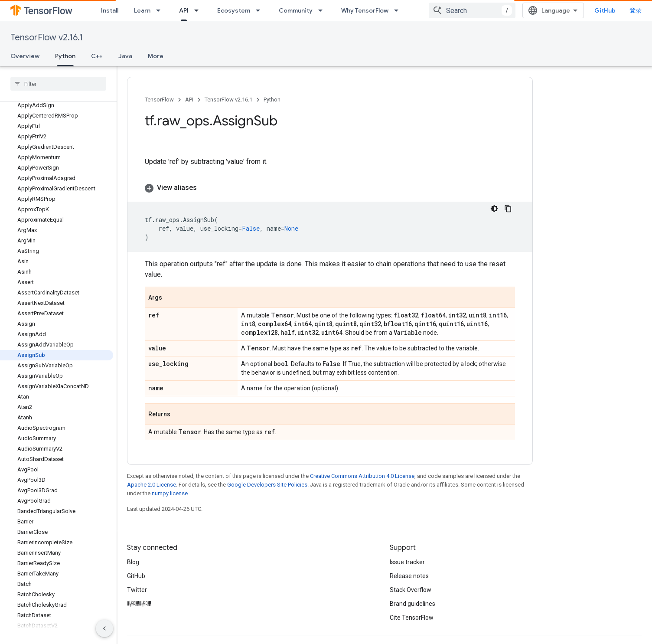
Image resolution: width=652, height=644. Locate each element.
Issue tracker (407, 552)
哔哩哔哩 (139, 593)
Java (125, 56)
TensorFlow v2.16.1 (47, 38)
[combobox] (553, 10)
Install (110, 10)
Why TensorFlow (365, 10)
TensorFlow (159, 100)
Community (296, 10)
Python (272, 100)
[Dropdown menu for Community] (323, 10)
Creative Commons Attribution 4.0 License (362, 466)
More (156, 56)
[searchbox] (58, 84)
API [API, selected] (184, 10)
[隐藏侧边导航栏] (104, 628)
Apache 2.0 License (152, 474)
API (189, 100)
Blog (133, 552)
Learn (142, 10)
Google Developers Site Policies (267, 474)
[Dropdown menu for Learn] (161, 10)
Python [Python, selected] (65, 56)
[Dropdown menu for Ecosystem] (261, 10)
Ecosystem (234, 10)
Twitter (137, 579)
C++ (97, 56)
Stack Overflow (411, 579)
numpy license (170, 483)
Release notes (409, 566)
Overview (25, 56)
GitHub (624, 10)
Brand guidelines (412, 593)
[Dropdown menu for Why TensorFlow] (399, 10)
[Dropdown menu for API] (199, 10)
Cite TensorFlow (412, 607)
